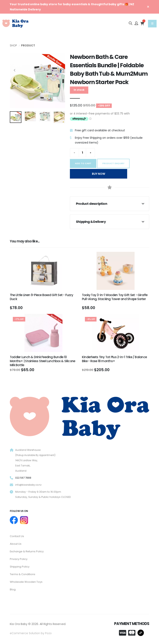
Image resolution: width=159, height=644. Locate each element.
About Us (16, 544)
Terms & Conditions (24, 573)
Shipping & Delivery (91, 222)
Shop (13, 46)
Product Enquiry (113, 163)
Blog (13, 588)
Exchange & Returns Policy (28, 551)
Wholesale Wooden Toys (27, 581)
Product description (92, 204)
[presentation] (15, 70)
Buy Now (99, 174)
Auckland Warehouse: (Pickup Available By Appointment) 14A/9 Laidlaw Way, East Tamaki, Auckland (37, 460)
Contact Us (18, 536)
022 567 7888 (24, 478)
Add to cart (83, 163)
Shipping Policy (20, 566)
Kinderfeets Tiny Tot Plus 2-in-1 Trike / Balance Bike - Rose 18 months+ (114, 359)
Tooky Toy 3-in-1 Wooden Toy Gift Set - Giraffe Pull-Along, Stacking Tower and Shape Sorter (115, 297)
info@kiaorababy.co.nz (30, 485)
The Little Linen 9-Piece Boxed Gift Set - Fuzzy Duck (41, 297)
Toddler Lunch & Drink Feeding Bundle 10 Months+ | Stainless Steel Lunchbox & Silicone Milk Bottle (42, 361)
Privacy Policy (19, 558)
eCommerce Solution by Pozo (31, 632)
